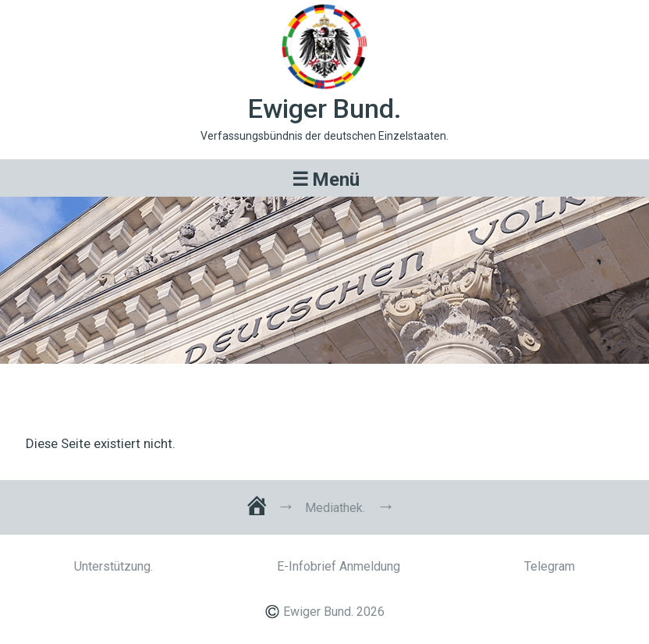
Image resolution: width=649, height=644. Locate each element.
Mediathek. (335, 508)
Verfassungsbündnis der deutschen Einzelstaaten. (324, 136)
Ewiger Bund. (325, 109)
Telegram (550, 566)
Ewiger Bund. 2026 (334, 612)
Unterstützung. (113, 566)
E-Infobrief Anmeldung (339, 566)
